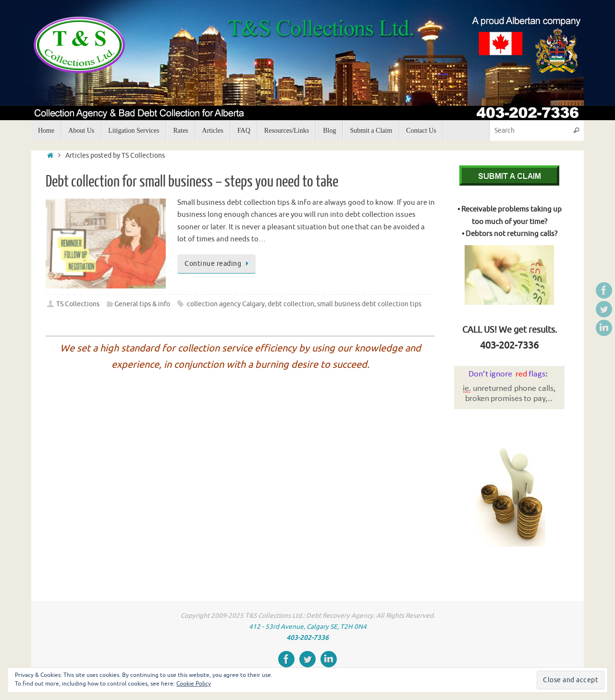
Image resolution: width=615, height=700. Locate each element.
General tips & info (142, 304)
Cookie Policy (194, 684)
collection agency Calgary (226, 304)
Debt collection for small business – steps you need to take (192, 182)
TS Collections (78, 304)
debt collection (291, 304)
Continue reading (218, 264)
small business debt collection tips (369, 304)
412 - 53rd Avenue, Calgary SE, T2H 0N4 (308, 627)
